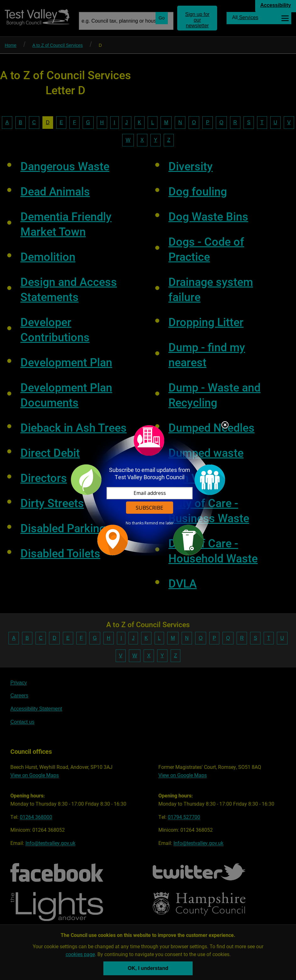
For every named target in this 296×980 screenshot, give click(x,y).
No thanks (135, 523)
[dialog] (148, 490)
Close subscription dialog (225, 425)
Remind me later (159, 523)
